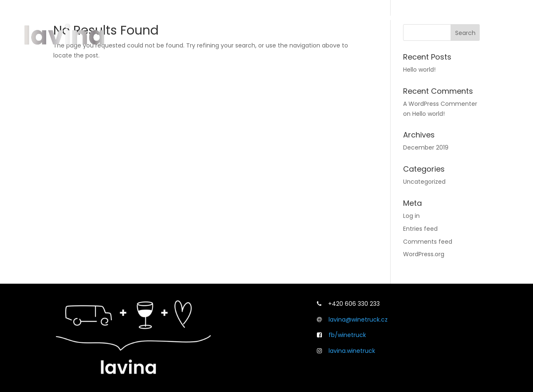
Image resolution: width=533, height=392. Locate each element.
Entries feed (420, 229)
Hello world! (419, 70)
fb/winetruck (347, 335)
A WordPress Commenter (440, 104)
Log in (411, 216)
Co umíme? (391, 17)
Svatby (439, 17)
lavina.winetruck (352, 351)
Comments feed (428, 242)
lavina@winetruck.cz (358, 320)
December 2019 (426, 147)
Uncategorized (424, 182)
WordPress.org (424, 254)
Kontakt (479, 17)
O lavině (340, 17)
